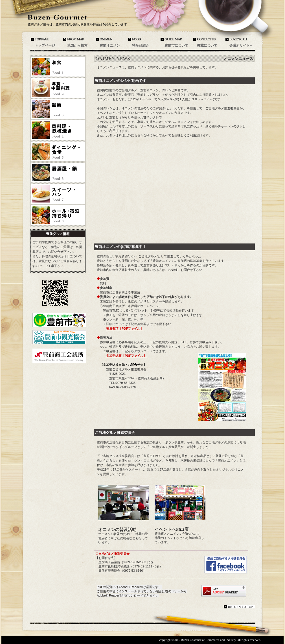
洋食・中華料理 (58, 88)
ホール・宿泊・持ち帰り (58, 215)
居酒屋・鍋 (58, 173)
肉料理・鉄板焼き (58, 130)
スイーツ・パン (58, 194)
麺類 (58, 109)
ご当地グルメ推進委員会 (115, 433)
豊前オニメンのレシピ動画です (120, 81)
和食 (58, 67)
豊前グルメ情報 (69, 17)
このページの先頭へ (239, 607)
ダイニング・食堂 (58, 151)
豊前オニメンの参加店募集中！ (120, 247)
